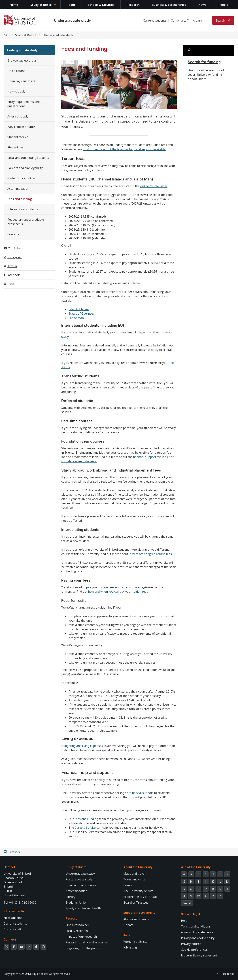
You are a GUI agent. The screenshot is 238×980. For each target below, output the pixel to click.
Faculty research (77, 931)
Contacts (13, 234)
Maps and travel (134, 874)
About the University (138, 867)
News (202, 5)
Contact (9, 867)
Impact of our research (81, 937)
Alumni (198, 20)
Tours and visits (134, 879)
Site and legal (190, 914)
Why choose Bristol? (21, 127)
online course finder (154, 186)
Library (71, 897)
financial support (142, 793)
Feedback (14, 852)
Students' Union (77, 903)
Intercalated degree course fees (150, 554)
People (223, 5)
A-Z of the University (196, 867)
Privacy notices (191, 944)
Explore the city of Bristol (140, 897)
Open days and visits (21, 81)
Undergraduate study (72, 20)
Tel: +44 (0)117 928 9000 (20, 903)
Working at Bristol (136, 942)
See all (187, 903)
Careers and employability (25, 168)
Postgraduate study (79, 879)
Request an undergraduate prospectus (26, 222)
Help (184, 921)
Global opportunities (22, 178)
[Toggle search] (223, 20)
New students (13, 918)
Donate (128, 925)
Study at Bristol (41, 5)
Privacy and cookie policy (198, 938)
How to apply (16, 91)
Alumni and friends (136, 919)
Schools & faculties (101, 5)
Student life (15, 147)
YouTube (14, 248)
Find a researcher (77, 925)
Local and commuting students (28, 158)
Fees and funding (20, 199)
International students (23, 209)
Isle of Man (76, 318)
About (71, 5)
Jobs (127, 935)
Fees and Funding (86, 819)
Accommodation (18, 189)
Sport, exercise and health (83, 908)
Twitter (12, 266)
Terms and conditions (196, 926)
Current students (155, 20)
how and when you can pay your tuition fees (118, 592)
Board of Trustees (136, 903)
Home (14, 5)
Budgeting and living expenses (82, 746)
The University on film (138, 891)
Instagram (14, 257)
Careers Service (85, 828)
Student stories (18, 137)
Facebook (13, 275)
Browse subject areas (22, 60)
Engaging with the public (82, 948)
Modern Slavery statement (199, 955)
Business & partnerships (169, 5)
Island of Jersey (79, 309)
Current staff (180, 20)
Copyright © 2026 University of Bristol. (26, 974)
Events (128, 885)
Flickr (11, 284)
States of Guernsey (81, 314)
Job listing (130, 947)
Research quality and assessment (88, 942)
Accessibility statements (197, 932)
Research (133, 5)
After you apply (18, 116)
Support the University (139, 913)
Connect (10, 939)
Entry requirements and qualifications (24, 104)
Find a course (16, 71)
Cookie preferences (194, 950)
